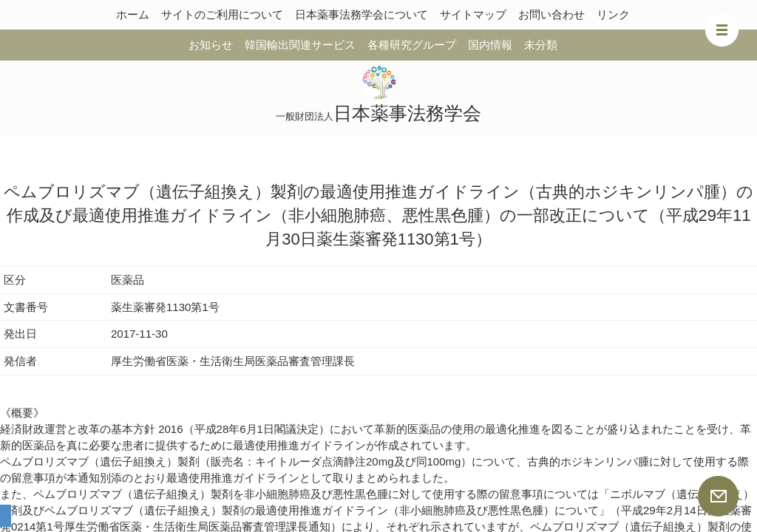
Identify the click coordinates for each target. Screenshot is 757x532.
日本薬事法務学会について (361, 14)
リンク (613, 14)
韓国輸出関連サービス (300, 45)
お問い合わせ (551, 14)
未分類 (541, 45)
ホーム (133, 14)
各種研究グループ (412, 45)
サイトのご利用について (222, 14)
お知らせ (211, 45)
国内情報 (490, 45)
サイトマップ (473, 14)
